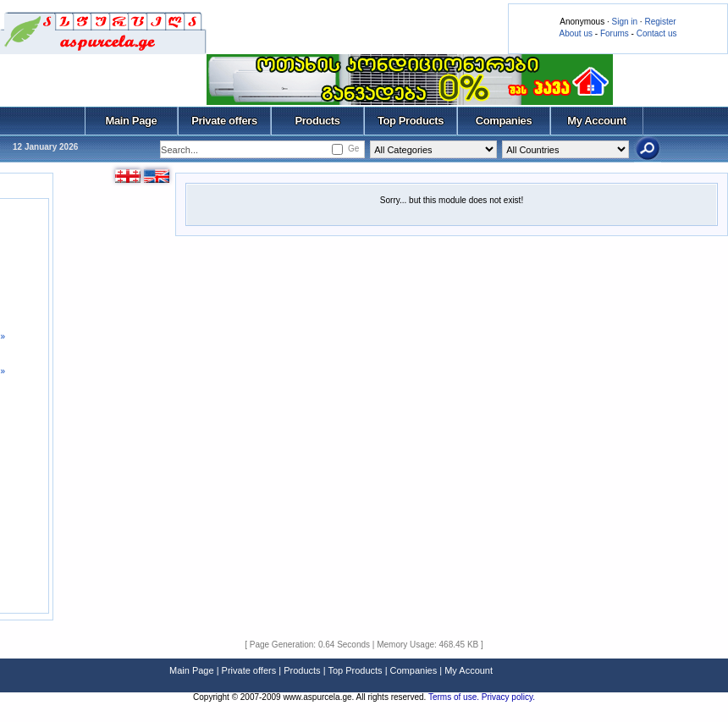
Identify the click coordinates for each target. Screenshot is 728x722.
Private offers (224, 121)
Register (660, 22)
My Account (596, 121)
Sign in (624, 22)
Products (317, 121)
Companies (504, 121)
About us (576, 33)
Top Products (411, 121)
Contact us (657, 33)
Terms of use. (455, 697)
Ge (353, 149)
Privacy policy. (508, 697)
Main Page (132, 121)
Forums (615, 33)
